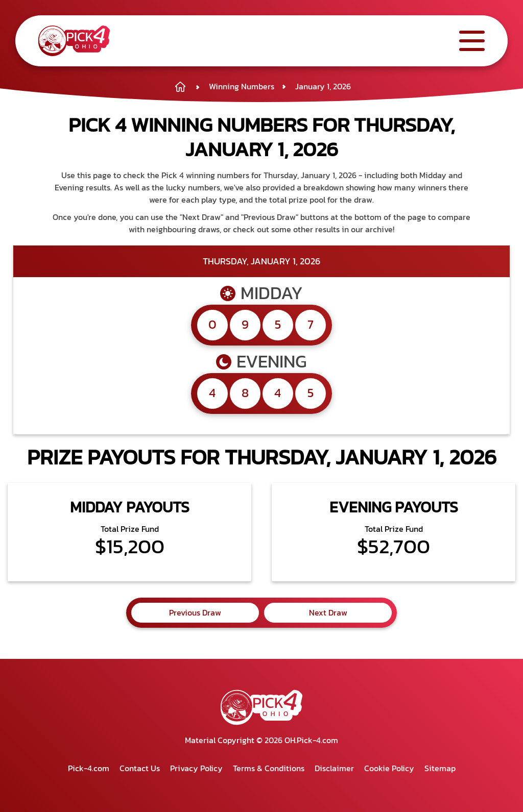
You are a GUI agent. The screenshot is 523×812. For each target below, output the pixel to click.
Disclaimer (334, 768)
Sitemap (440, 768)
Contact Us (140, 768)
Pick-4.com (89, 768)
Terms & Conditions (269, 768)
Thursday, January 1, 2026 (261, 261)
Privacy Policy (196, 768)
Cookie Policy (389, 768)
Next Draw (328, 612)
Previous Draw (195, 612)
